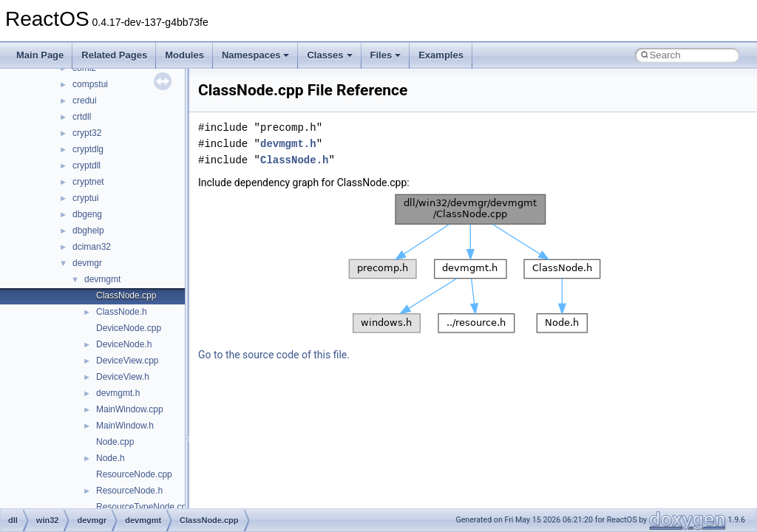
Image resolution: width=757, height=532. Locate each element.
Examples (441, 55)
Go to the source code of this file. (274, 355)
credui (85, 100)
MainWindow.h (125, 426)
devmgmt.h (118, 393)
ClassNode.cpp (126, 296)
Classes (329, 55)
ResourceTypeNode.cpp (144, 507)
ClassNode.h (122, 312)
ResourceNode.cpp (134, 474)
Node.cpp (115, 442)
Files (386, 55)
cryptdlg (88, 149)
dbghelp (88, 231)
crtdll (82, 117)
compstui (90, 84)
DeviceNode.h (124, 344)
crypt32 (87, 133)
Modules (184, 55)
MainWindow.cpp (130, 409)
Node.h (111, 458)
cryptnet (88, 182)
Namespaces (256, 55)
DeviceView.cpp (128, 361)
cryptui (85, 198)
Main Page (40, 55)
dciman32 (92, 247)
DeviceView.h (123, 377)
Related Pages (114, 55)
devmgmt (102, 279)
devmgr (87, 263)
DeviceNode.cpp (129, 328)
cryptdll (86, 166)
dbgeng (87, 214)
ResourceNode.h (129, 491)
